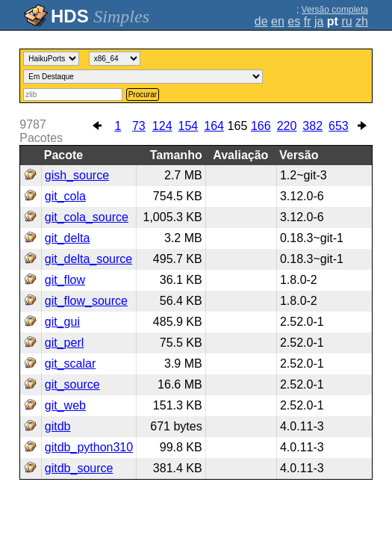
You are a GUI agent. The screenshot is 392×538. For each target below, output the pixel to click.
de (261, 21)
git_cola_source (87, 217)
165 (238, 126)
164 (214, 126)
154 (189, 126)
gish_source (77, 175)
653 (339, 126)
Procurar (143, 95)
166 (261, 126)
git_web (65, 405)
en (278, 21)
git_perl (64, 343)
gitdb (58, 426)
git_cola (65, 196)
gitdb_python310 (89, 447)
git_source (72, 384)
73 (139, 126)
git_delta (68, 238)
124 (162, 126)
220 (287, 126)
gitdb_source (79, 468)
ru (346, 21)
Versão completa (335, 10)
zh (362, 21)
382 (312, 126)
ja (319, 21)
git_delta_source (88, 259)
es (294, 21)
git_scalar (70, 364)
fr (308, 21)
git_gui (62, 322)
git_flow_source (86, 301)
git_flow (65, 280)
